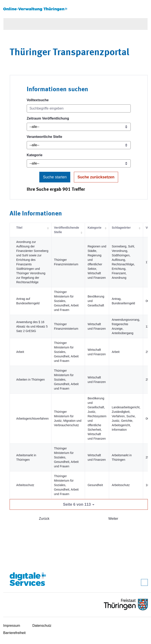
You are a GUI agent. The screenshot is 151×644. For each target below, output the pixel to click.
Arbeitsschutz (25, 485)
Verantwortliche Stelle (44, 137)
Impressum (12, 626)
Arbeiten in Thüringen (31, 380)
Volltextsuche (38, 100)
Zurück (44, 519)
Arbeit (20, 352)
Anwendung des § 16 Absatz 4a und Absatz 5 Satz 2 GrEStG (32, 326)
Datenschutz (42, 626)
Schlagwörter (121, 228)
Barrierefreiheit (14, 633)
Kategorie (35, 155)
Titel (19, 228)
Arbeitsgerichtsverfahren (32, 419)
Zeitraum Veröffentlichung (48, 118)
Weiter (113, 519)
